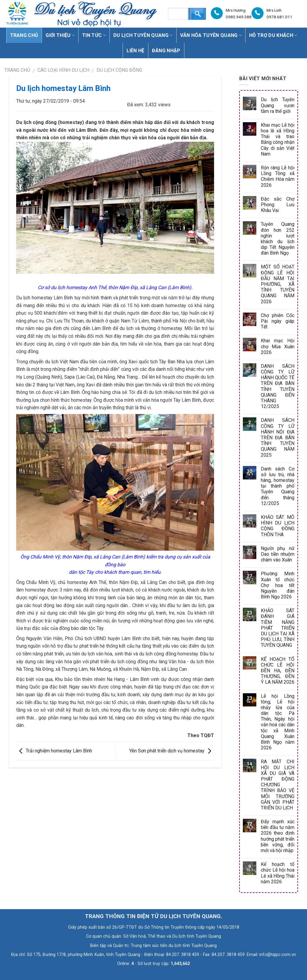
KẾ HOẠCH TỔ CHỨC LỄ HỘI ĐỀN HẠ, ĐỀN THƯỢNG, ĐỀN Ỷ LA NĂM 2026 (278, 671)
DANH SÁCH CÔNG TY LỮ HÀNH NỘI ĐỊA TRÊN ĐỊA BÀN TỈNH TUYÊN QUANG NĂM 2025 (278, 437)
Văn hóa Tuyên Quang (211, 35)
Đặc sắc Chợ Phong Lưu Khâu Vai (278, 205)
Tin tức (94, 35)
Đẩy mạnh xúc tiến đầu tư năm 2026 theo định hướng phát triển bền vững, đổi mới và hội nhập (278, 836)
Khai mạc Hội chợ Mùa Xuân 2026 (278, 346)
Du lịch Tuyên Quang (143, 35)
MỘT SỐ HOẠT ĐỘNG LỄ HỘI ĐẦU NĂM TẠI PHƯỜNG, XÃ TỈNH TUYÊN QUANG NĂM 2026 (278, 284)
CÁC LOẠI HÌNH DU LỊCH (63, 70)
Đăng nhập (166, 51)
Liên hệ (135, 51)
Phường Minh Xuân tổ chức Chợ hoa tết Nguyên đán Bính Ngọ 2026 (278, 585)
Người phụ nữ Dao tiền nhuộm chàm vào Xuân (278, 554)
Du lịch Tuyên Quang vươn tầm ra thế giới (278, 105)
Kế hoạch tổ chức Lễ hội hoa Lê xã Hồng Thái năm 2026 (278, 873)
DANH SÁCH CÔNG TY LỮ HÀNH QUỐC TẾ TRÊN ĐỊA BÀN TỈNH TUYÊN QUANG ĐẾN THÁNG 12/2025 (278, 386)
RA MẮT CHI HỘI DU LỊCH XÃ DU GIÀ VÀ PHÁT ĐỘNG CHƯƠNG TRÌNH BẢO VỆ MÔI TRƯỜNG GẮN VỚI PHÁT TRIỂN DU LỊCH (278, 785)
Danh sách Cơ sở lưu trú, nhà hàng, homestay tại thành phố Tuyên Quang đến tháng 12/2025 (278, 486)
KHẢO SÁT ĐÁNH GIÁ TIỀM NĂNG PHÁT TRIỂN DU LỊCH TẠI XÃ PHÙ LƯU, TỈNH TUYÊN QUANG (278, 628)
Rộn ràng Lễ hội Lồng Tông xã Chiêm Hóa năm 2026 (278, 176)
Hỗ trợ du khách (273, 35)
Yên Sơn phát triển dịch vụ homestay (172, 751)
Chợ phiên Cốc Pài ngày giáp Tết (278, 321)
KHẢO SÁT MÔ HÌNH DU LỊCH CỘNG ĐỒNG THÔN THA (278, 526)
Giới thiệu (60, 35)
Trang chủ (24, 35)
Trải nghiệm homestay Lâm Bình (54, 751)
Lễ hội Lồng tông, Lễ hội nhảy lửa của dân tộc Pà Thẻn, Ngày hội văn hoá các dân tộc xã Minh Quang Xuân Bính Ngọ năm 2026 (278, 722)
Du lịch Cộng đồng (119, 70)
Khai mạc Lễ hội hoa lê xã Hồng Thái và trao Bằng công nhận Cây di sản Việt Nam (278, 139)
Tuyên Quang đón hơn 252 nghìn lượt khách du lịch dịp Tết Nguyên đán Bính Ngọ (278, 239)
